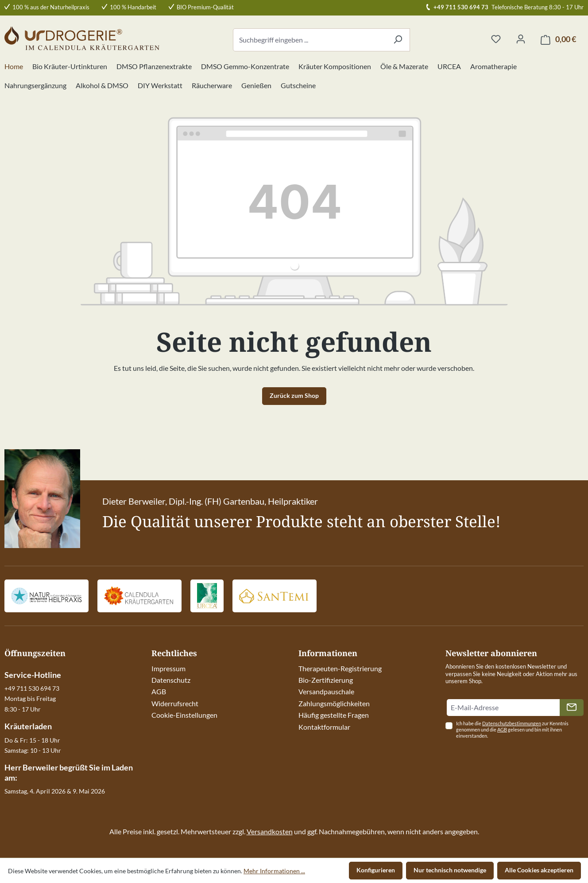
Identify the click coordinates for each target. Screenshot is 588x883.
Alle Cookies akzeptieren (539, 870)
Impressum (168, 668)
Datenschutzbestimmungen (512, 723)
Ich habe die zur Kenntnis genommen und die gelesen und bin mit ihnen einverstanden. (512, 729)
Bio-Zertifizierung (326, 680)
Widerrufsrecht (175, 703)
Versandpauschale (326, 691)
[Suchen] (398, 40)
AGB (159, 691)
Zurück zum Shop (294, 395)
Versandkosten (270, 831)
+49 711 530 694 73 (461, 7)
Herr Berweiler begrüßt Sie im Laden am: (69, 772)
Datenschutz (171, 680)
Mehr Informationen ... (274, 871)
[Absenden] (572, 708)
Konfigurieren (376, 870)
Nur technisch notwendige (450, 870)
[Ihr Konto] (521, 39)
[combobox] (309, 40)
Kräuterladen (28, 726)
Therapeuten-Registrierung (340, 668)
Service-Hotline (33, 675)
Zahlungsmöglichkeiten (334, 703)
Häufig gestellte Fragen (334, 715)
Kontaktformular (324, 727)
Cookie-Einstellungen (184, 715)
